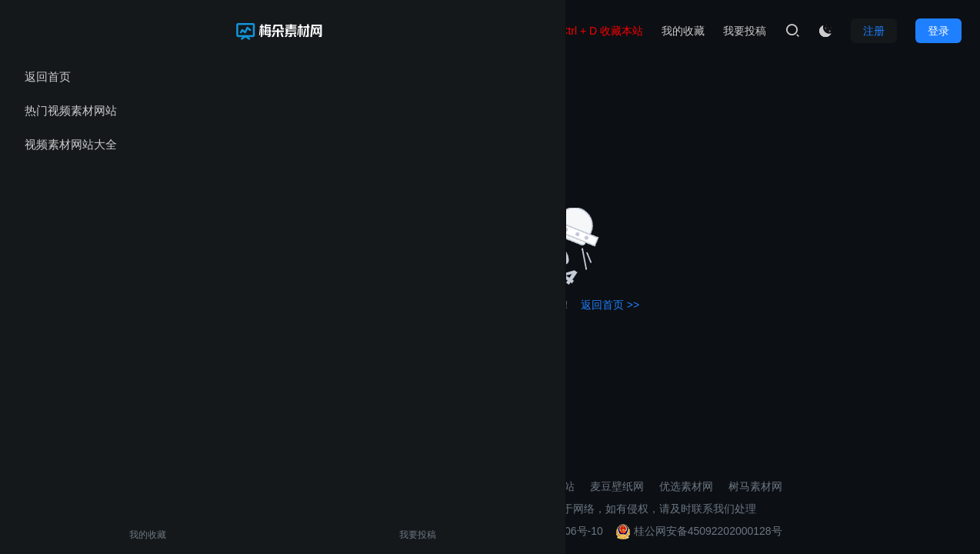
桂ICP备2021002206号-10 (540, 531)
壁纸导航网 (432, 486)
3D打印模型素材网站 (525, 486)
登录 (938, 31)
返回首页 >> (610, 305)
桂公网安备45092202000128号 (699, 531)
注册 (874, 31)
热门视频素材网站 (71, 110)
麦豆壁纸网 (617, 486)
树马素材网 (755, 486)
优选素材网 (686, 486)
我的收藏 (45, 535)
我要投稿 (110, 535)
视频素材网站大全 (71, 144)
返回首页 (48, 77)
